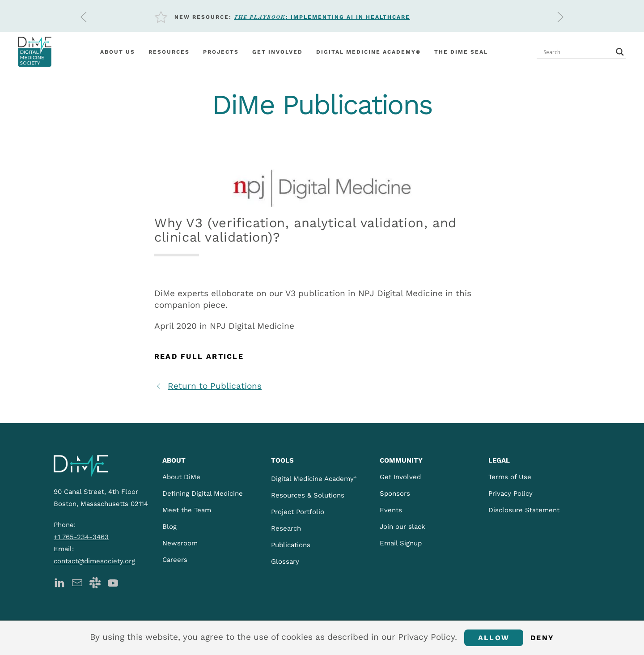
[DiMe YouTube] (113, 582)
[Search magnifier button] (620, 52)
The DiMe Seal (461, 52)
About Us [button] (118, 52)
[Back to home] (35, 52)
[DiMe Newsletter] (77, 582)
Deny (542, 638)
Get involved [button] (278, 52)
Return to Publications (208, 386)
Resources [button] (169, 52)
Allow (494, 638)
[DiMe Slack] (95, 582)
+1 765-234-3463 (81, 537)
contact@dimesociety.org (94, 561)
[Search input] (577, 52)
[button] (84, 17)
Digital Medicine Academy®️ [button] (369, 52)
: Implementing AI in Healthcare (322, 17)
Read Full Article (199, 356)
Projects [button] (221, 52)
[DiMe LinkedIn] (59, 582)
